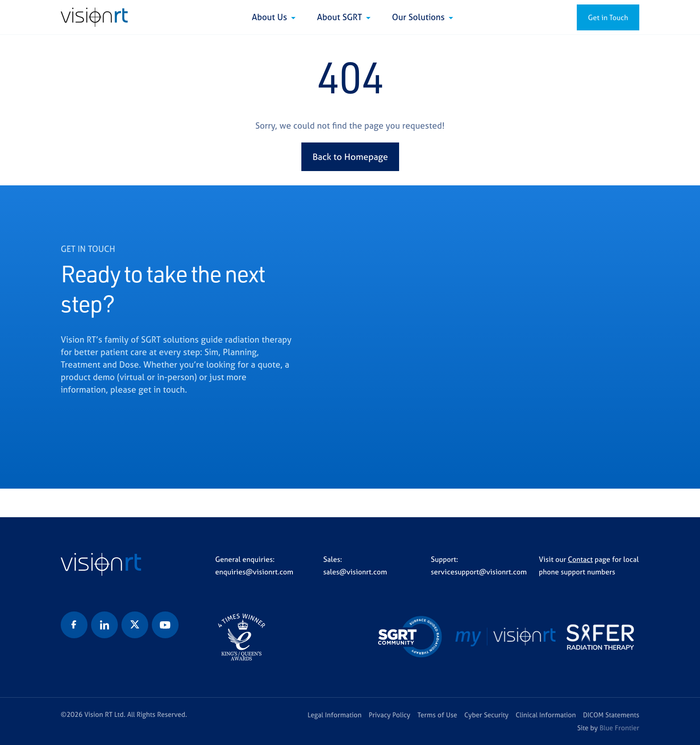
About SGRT (341, 17)
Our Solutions (419, 17)
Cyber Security (486, 715)
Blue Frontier (619, 728)
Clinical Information (546, 715)
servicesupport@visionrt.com (479, 572)
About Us (271, 17)
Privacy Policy (390, 715)
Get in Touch (608, 17)
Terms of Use (437, 715)
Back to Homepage (350, 157)
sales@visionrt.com (355, 572)
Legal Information (335, 715)
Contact (580, 559)
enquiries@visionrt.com (254, 572)
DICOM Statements (611, 715)
